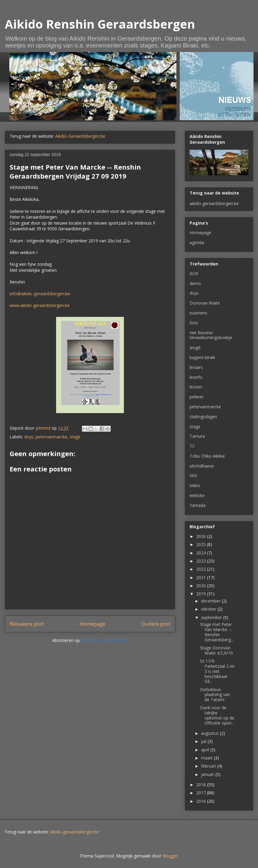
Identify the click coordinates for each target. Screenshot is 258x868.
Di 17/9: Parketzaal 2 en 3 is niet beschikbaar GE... (217, 671)
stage (75, 437)
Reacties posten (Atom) (105, 640)
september (212, 617)
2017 (202, 793)
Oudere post (156, 624)
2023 (202, 561)
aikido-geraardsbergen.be (214, 203)
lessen (196, 387)
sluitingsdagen (203, 417)
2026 (202, 536)
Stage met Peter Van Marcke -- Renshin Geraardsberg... (217, 632)
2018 (202, 785)
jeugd (195, 347)
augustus (210, 733)
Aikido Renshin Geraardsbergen (100, 24)
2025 (202, 544)
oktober (209, 609)
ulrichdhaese (202, 466)
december (211, 601)
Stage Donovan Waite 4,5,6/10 (216, 650)
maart (207, 758)
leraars (196, 367)
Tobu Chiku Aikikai (207, 456)
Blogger (170, 856)
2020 (202, 586)
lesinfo (196, 377)
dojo (29, 437)
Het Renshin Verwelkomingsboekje (211, 335)
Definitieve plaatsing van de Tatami (215, 695)
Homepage (92, 624)
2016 (202, 801)
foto (194, 323)
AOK (194, 273)
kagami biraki (202, 357)
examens (198, 313)
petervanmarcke (51, 437)
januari (208, 774)
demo (195, 283)
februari (209, 766)
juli (204, 741)
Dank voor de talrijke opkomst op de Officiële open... (217, 715)
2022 (202, 569)
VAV (193, 475)
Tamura (197, 436)
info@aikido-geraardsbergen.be (40, 294)
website (197, 495)
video (195, 485)
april (206, 750)
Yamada (198, 505)
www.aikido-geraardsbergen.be (40, 305)
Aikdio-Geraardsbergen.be (80, 136)
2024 (202, 553)
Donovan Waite (205, 303)
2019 (202, 594)
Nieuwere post (27, 624)
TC (192, 446)
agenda (197, 242)
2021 (202, 577)
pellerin (196, 397)
